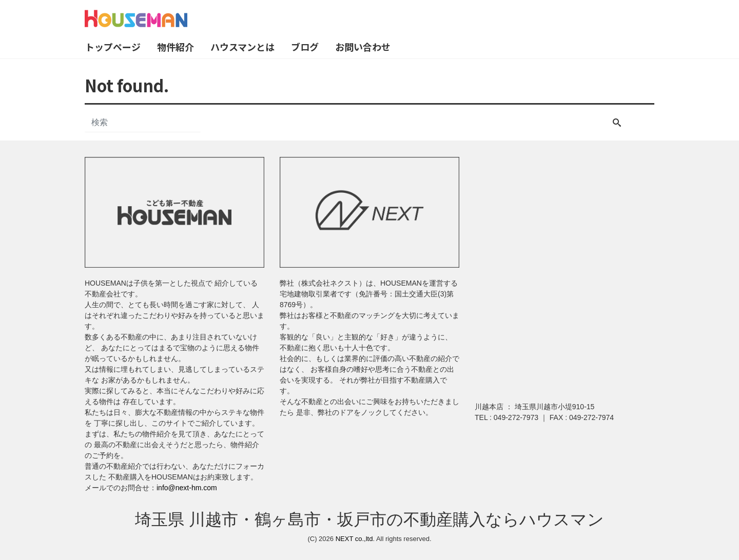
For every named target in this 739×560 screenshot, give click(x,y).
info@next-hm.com (187, 488)
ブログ (305, 47)
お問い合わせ (363, 47)
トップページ (113, 47)
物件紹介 (176, 47)
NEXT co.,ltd (354, 539)
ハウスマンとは (242, 47)
